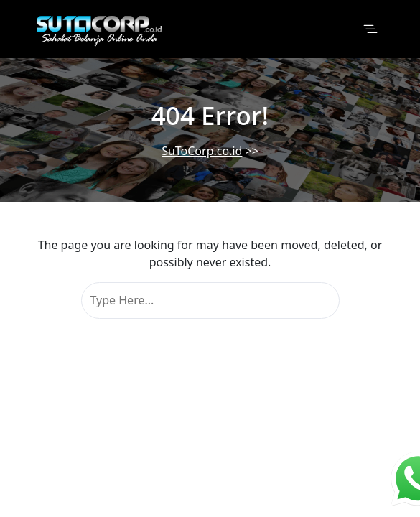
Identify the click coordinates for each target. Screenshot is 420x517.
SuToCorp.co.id (202, 151)
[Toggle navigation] (370, 29)
